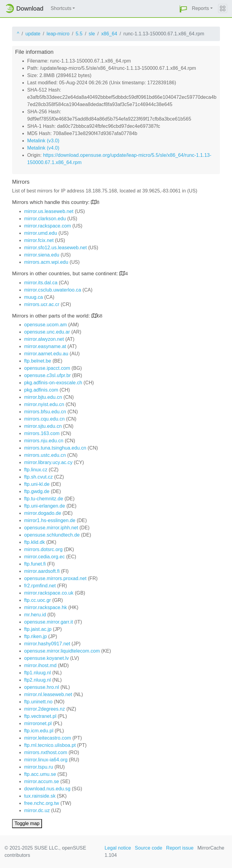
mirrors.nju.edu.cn (44, 441)
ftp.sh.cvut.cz (39, 477)
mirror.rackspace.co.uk (49, 593)
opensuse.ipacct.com (47, 368)
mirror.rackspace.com (48, 226)
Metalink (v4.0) (43, 148)
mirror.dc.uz (37, 810)
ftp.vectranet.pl (40, 716)
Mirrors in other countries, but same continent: (66, 274)
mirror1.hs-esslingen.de (50, 520)
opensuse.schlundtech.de (52, 535)
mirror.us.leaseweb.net (49, 211)
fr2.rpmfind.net (40, 586)
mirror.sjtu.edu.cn (43, 426)
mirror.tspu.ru (39, 767)
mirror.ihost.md (40, 665)
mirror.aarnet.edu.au (46, 354)
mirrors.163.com (42, 433)
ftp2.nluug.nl (37, 680)
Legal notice (118, 848)
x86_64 (109, 34)
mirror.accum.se (42, 781)
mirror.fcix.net (39, 240)
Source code (148, 848)
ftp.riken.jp (35, 636)
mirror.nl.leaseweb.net (48, 694)
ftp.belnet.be (38, 361)
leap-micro (58, 34)
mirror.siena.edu (42, 255)
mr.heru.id (35, 615)
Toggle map (27, 823)
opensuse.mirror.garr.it (48, 622)
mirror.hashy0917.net (47, 644)
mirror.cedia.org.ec (44, 557)
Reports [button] (200, 8)
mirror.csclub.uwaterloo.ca (53, 290)
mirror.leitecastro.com (48, 738)
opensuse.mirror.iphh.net (51, 528)
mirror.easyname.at (45, 346)
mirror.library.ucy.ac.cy (48, 462)
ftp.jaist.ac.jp (38, 629)
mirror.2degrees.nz (45, 709)
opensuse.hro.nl (42, 687)
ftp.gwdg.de (37, 491)
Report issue (180, 848)
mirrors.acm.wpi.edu (46, 262)
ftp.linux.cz (36, 470)
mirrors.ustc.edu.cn (45, 455)
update (33, 34)
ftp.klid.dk (35, 542)
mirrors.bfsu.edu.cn (45, 412)
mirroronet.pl (38, 723)
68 (100, 316)
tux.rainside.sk (40, 796)
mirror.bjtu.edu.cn (43, 397)
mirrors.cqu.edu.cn (44, 419)
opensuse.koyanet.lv (47, 658)
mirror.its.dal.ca (41, 283)
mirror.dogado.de (43, 513)
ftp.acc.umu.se (40, 774)
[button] (183, 9)
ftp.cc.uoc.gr (37, 600)
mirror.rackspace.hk (46, 607)
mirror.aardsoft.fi (42, 571)
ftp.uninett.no (38, 702)
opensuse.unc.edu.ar (47, 332)
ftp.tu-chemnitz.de (44, 499)
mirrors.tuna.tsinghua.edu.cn (55, 448)
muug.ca (34, 297)
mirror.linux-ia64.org (46, 760)
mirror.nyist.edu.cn (44, 404)
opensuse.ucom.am (45, 325)
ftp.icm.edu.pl (39, 731)
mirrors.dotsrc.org (43, 549)
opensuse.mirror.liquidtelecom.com (62, 651)
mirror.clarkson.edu (45, 219)
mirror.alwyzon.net (44, 339)
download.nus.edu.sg (47, 789)
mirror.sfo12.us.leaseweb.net (55, 248)
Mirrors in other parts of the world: (52, 316)
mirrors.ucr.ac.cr (42, 304)
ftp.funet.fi (35, 564)
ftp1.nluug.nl (37, 673)
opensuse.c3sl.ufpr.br (47, 375)
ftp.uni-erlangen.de (45, 506)
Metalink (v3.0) (43, 141)
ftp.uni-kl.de (37, 484)
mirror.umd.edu (41, 233)
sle (92, 34)
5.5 (79, 34)
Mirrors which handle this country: (52, 202)
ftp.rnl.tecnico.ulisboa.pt (50, 745)
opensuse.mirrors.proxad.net (55, 578)
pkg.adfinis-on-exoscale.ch (53, 383)
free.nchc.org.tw (42, 803)
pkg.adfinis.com (41, 390)
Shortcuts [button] (61, 8)
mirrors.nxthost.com (46, 752)
